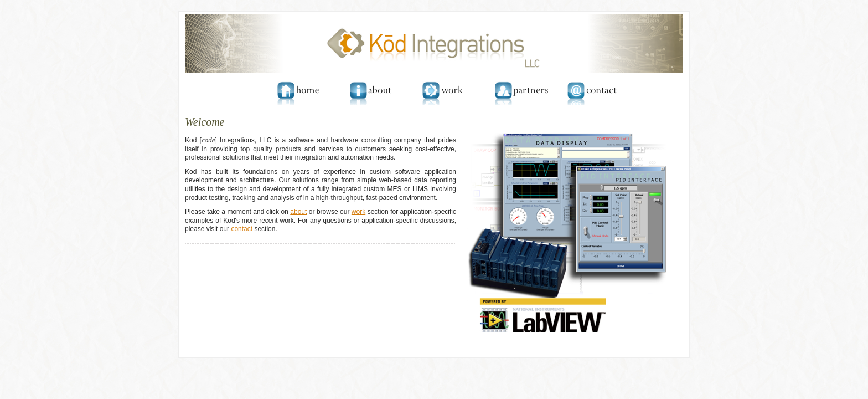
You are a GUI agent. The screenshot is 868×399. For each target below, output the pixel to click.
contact (242, 229)
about (298, 212)
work (358, 212)
